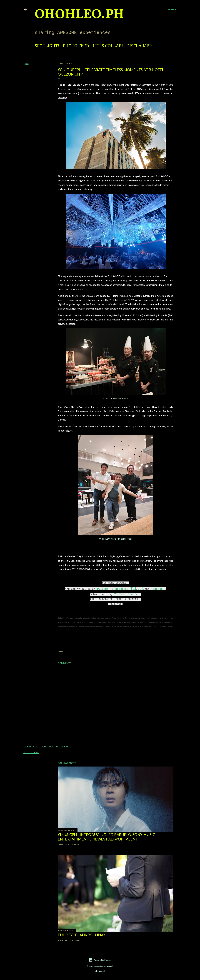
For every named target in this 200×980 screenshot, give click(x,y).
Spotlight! (47, 46)
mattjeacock (108, 966)
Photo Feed (76, 46)
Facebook (158, 589)
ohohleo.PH (79, 15)
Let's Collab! (108, 46)
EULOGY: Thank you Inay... (83, 935)
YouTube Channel (127, 594)
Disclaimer (139, 46)
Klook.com (31, 752)
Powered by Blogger (100, 960)
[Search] (172, 9)
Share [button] (26, 64)
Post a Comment (72, 845)
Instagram (119, 589)
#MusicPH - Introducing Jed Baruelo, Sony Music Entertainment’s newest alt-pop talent (106, 837)
